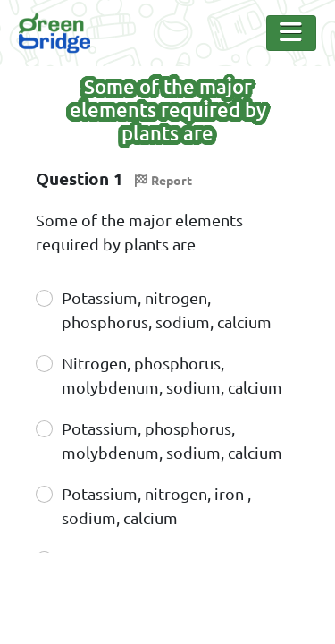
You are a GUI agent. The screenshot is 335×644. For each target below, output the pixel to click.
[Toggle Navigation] (291, 33)
